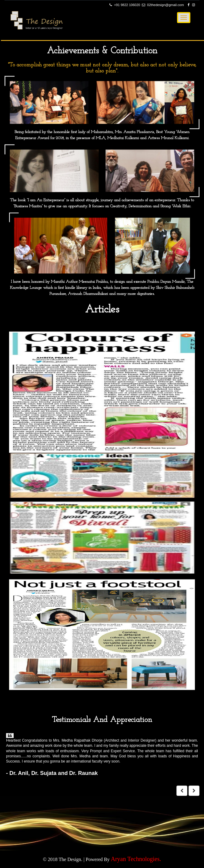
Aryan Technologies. (136, 859)
